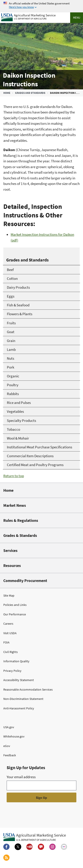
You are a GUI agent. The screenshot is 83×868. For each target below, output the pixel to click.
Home (7, 93)
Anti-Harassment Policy (19, 708)
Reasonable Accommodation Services (28, 689)
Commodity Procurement (25, 581)
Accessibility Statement (19, 680)
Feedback (10, 755)
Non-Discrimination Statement (23, 699)
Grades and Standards (30, 93)
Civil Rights (11, 652)
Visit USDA (10, 633)
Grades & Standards (20, 535)
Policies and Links (15, 605)
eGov (7, 746)
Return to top (14, 476)
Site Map (9, 595)
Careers (8, 624)
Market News (15, 505)
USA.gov (9, 727)
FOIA (6, 642)
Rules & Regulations (21, 520)
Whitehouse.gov (14, 736)
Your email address (21, 777)
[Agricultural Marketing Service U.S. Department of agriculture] (28, 16)
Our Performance (15, 614)
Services (10, 550)
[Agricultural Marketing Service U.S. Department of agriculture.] (35, 837)
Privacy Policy (12, 671)
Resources (12, 566)
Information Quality (16, 661)
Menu (77, 18)
